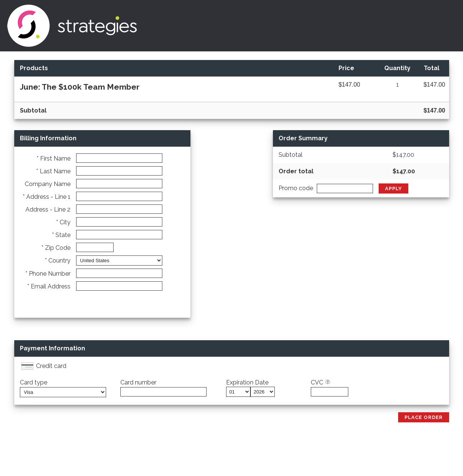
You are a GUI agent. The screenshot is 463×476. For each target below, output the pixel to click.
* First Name (54, 158)
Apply (393, 188)
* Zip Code (56, 248)
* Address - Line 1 (47, 197)
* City (63, 222)
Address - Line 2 (48, 209)
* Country (58, 261)
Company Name (48, 184)
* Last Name (53, 171)
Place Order (424, 417)
